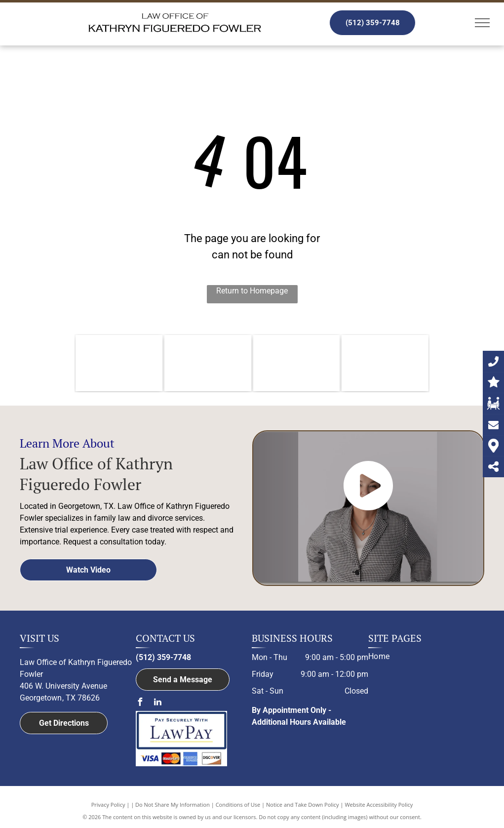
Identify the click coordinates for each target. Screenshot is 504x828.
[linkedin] (157, 703)
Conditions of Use (238, 805)
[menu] (482, 23)
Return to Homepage (252, 291)
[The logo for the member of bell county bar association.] (208, 363)
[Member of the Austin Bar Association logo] (297, 363)
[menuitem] (423, 657)
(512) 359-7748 (163, 657)
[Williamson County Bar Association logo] (119, 363)
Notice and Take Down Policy (303, 805)
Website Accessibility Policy (379, 805)
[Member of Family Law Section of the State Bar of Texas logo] (385, 363)
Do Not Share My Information (173, 805)
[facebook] (140, 703)
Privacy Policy (108, 805)
